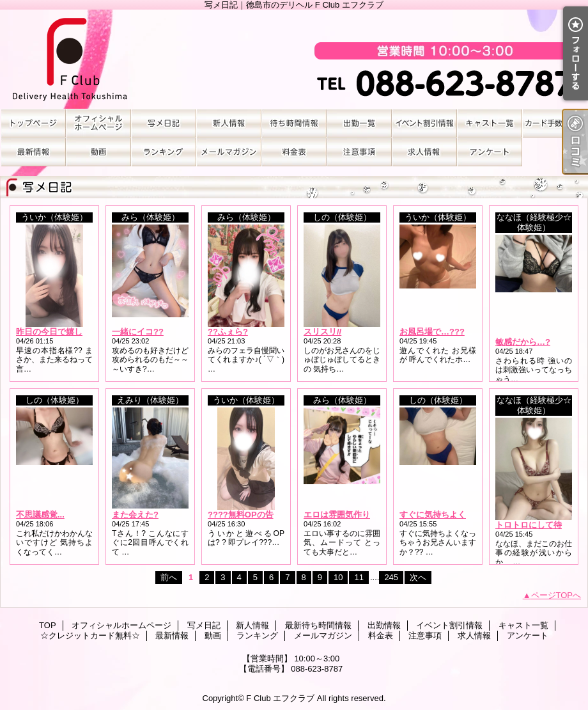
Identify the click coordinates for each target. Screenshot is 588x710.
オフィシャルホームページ (98, 123)
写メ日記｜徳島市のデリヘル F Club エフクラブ (294, 59)
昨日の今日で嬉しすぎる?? (67, 332)
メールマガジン (229, 152)
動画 (98, 152)
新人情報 (229, 123)
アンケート (490, 152)
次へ (418, 577)
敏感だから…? (523, 342)
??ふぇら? (228, 332)
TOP (33, 123)
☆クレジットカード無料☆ (555, 123)
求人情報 (424, 152)
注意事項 (359, 152)
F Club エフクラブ (280, 698)
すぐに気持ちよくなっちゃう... (457, 515)
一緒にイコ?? (138, 332)
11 (359, 577)
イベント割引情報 (424, 123)
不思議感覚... (40, 515)
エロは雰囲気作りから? (348, 515)
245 (391, 577)
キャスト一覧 (490, 123)
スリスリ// (322, 332)
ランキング (164, 152)
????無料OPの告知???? (255, 515)
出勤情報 (359, 123)
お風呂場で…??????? (442, 332)
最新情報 (33, 152)
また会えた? (135, 515)
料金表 (294, 152)
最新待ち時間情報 (294, 123)
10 (338, 577)
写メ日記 (164, 123)
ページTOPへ (556, 595)
